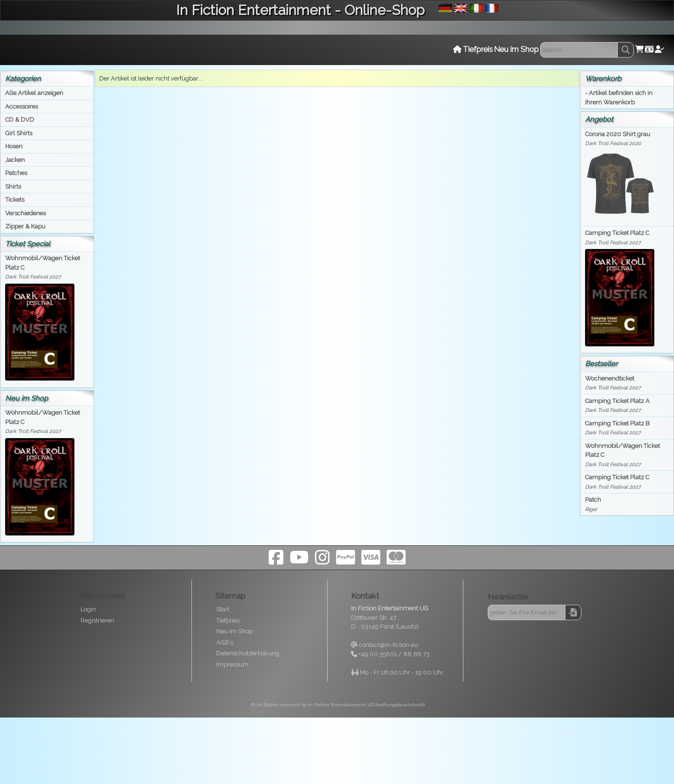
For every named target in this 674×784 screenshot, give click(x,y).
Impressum (232, 664)
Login (88, 609)
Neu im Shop (234, 631)
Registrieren (97, 620)
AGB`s (225, 642)
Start (223, 609)
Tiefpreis (228, 620)
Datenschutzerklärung (248, 653)
